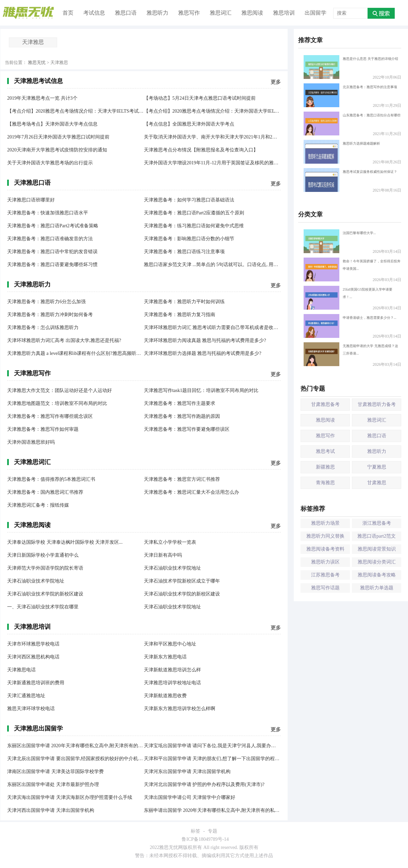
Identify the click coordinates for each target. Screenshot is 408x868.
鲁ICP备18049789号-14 (205, 839)
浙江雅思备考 (377, 523)
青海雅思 (325, 483)
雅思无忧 (37, 62)
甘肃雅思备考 (325, 404)
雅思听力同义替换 (325, 536)
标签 (195, 831)
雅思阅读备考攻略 (377, 575)
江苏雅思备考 (325, 575)
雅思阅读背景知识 (377, 549)
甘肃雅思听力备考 (377, 404)
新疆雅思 (325, 467)
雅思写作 (189, 13)
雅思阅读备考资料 (325, 549)
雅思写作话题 (325, 588)
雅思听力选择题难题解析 (342, 152)
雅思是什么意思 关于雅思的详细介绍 (351, 67)
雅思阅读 (252, 13)
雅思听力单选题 (377, 588)
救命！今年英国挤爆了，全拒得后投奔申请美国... (352, 269)
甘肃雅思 (377, 483)
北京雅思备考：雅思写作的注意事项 (350, 95)
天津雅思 (33, 42)
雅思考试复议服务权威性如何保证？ (350, 180)
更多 (276, 82)
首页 (68, 13)
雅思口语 (126, 13)
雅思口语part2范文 (377, 536)
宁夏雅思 (377, 467)
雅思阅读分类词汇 (377, 562)
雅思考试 (325, 451)
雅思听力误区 (325, 562)
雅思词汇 (221, 13)
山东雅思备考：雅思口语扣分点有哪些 (352, 124)
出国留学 (316, 13)
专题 (213, 831)
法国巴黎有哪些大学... (340, 241)
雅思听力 (157, 13)
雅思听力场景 (325, 523)
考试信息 (94, 13)
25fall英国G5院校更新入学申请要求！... (348, 298)
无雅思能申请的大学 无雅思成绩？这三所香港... (351, 354)
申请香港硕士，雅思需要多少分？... (350, 326)
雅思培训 (284, 13)
